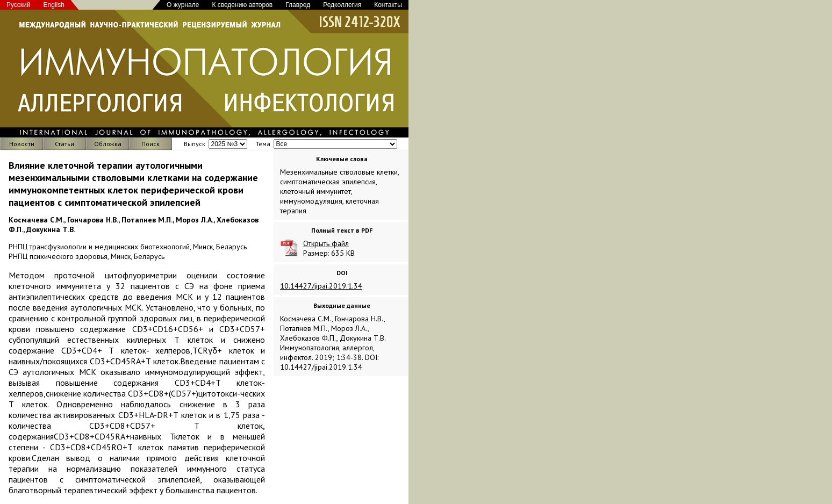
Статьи (64, 144)
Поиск (150, 144)
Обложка (108, 144)
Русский (19, 5)
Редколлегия (342, 5)
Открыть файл (326, 243)
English (54, 5)
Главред (298, 5)
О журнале (183, 5)
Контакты (388, 5)
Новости (22, 144)
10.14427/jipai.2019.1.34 (321, 286)
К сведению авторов (242, 5)
